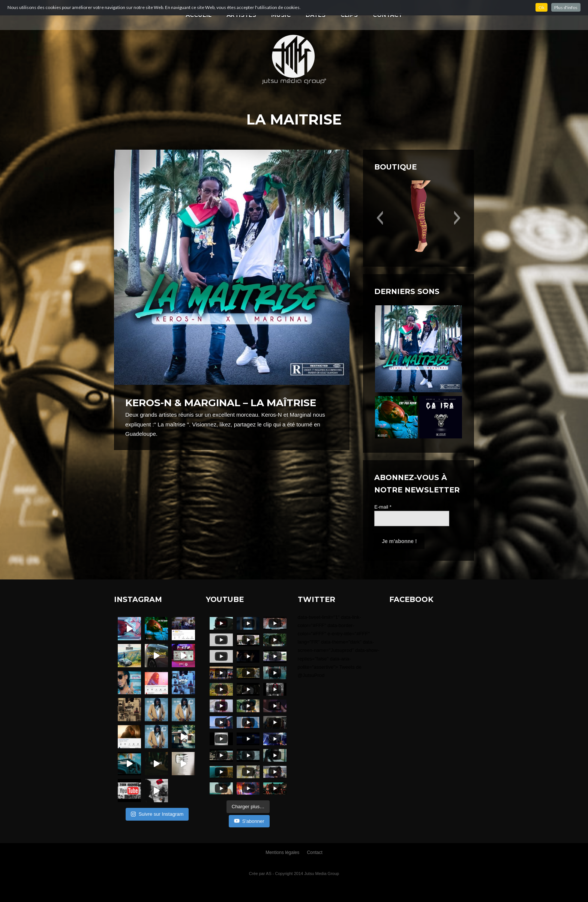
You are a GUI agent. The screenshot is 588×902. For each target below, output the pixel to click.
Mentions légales (282, 852)
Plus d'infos (566, 7)
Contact (314, 852)
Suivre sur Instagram (157, 814)
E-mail (383, 507)
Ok (541, 7)
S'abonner (249, 821)
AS (269, 873)
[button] (380, 218)
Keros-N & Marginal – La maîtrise (221, 403)
